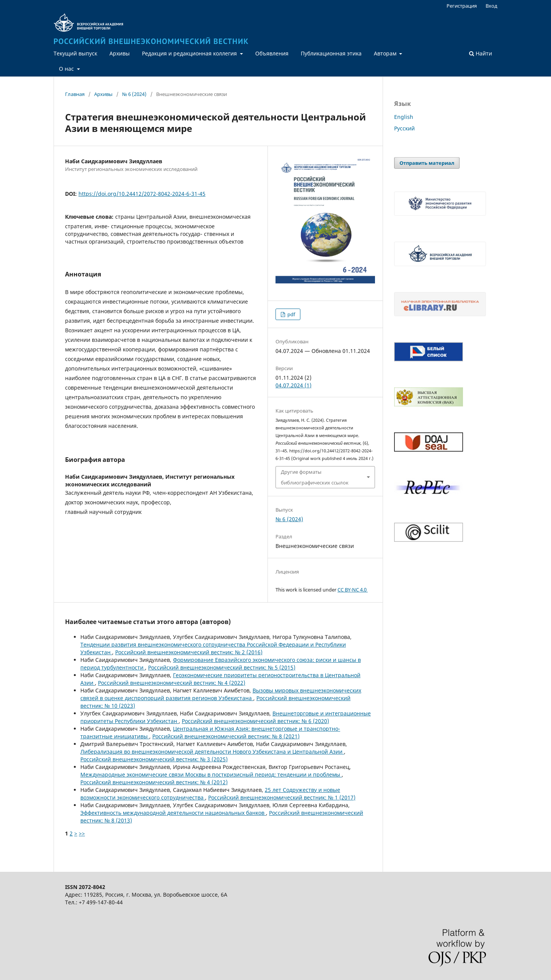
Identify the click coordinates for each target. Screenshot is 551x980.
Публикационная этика (331, 53)
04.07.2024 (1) (293, 385)
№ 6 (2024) (134, 94)
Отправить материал (427, 163)
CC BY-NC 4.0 (353, 590)
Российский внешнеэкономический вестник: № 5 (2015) (222, 667)
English (404, 117)
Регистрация (462, 6)
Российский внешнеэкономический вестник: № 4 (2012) (154, 782)
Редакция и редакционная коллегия (190, 53)
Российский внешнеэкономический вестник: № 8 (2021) (226, 736)
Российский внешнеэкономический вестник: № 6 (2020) (255, 721)
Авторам (386, 53)
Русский (404, 128)
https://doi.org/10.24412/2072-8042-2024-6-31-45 (142, 194)
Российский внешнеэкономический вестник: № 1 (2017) (282, 797)
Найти (481, 53)
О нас (67, 69)
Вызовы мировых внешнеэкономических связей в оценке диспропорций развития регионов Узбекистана (221, 694)
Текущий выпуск (75, 53)
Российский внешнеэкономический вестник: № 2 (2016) (189, 652)
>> (82, 833)
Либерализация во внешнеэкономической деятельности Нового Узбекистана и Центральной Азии (212, 752)
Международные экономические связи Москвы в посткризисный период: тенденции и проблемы (211, 774)
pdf (291, 314)
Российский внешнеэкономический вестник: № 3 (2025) (154, 759)
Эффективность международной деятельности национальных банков (173, 813)
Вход (491, 6)
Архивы (120, 53)
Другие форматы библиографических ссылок (315, 477)
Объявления (272, 53)
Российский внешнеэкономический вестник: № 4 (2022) (172, 683)
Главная (75, 94)
